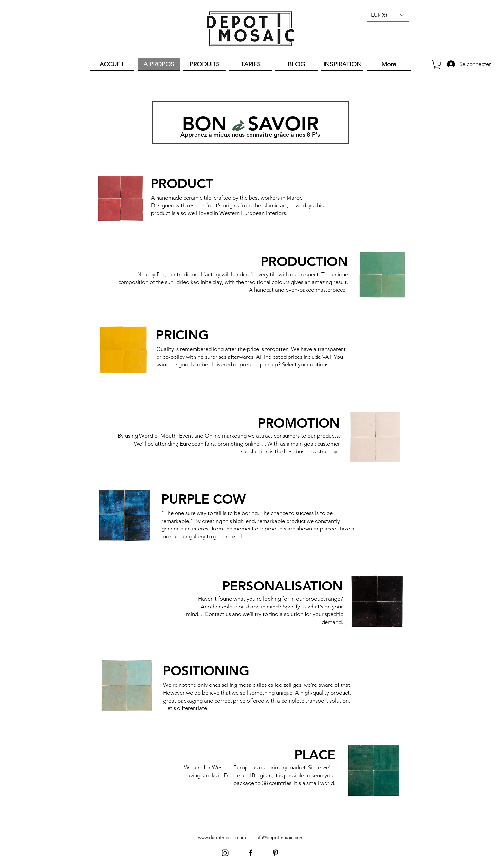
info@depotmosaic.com (279, 837)
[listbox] (388, 15)
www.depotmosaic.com (222, 837)
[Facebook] (250, 853)
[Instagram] (225, 853)
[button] (388, 15)
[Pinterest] (276, 853)
